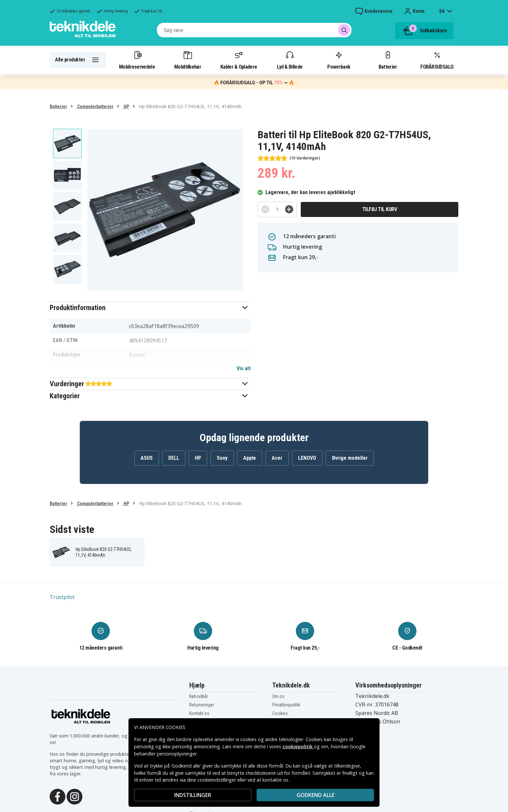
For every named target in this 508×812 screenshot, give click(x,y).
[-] (265, 209)
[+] (289, 209)
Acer (277, 458)
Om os (278, 696)
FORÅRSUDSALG (437, 60)
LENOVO (307, 458)
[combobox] (254, 30)
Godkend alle (315, 795)
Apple (250, 458)
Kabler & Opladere (239, 60)
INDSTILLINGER (193, 795)
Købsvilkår (199, 696)
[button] (150, 308)
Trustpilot (62, 597)
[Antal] (277, 209)
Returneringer (202, 705)
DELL (174, 458)
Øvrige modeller (350, 458)
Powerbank (339, 60)
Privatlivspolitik (286, 705)
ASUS (147, 458)
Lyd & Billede (290, 60)
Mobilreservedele (137, 60)
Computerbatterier (95, 107)
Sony (222, 458)
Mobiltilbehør (188, 60)
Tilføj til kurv (380, 209)
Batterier (388, 60)
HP (126, 107)
